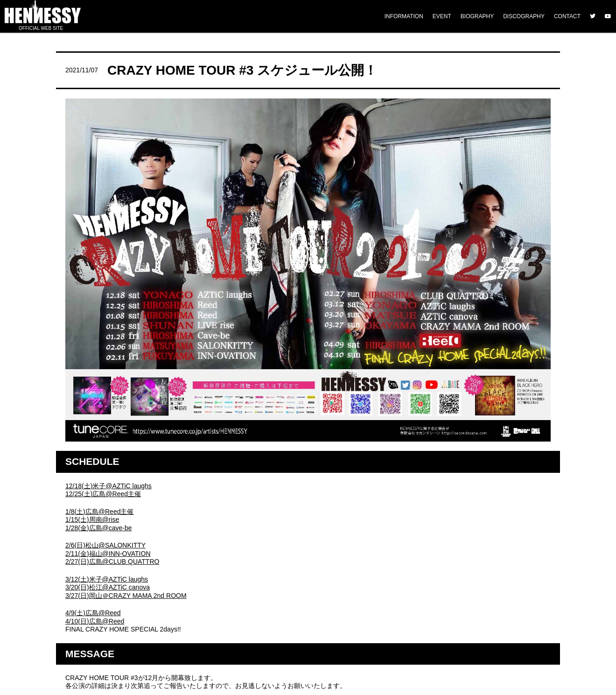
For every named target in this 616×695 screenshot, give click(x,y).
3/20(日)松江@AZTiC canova (108, 587)
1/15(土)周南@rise (92, 519)
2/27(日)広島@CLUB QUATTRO (112, 562)
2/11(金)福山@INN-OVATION (108, 554)
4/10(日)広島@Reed (95, 621)
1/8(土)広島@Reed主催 (99, 512)
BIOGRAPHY (477, 16)
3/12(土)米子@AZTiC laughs (107, 579)
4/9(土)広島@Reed (93, 613)
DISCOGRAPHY (524, 16)
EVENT (442, 16)
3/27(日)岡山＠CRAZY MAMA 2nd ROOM (126, 596)
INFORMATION (404, 16)
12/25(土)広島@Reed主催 (103, 494)
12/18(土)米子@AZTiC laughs (108, 486)
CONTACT (567, 16)
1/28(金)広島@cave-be (99, 528)
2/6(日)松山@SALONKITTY (105, 545)
